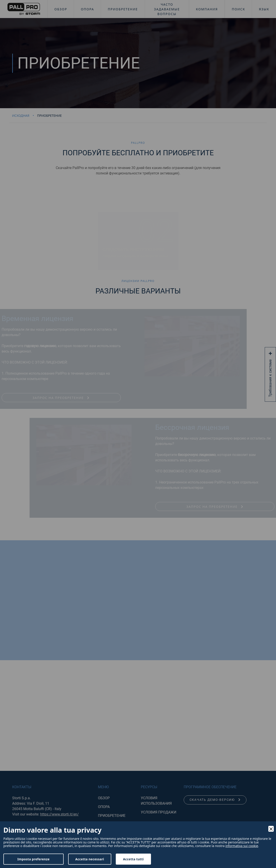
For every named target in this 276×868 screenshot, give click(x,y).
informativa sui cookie (242, 846)
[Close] (271, 829)
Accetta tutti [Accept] (133, 859)
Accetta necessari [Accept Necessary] (90, 859)
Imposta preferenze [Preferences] (34, 859)
